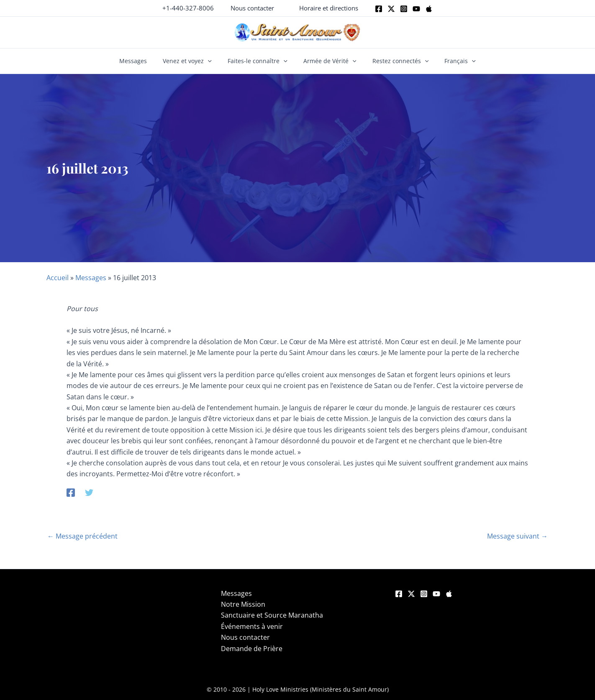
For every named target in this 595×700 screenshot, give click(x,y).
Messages (143, 61)
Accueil (58, 278)
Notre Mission (243, 604)
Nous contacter (245, 637)
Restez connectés (394, 61)
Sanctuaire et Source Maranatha (272, 615)
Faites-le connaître (260, 61)
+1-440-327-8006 (188, 8)
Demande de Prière (252, 649)
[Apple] (429, 9)
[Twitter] (391, 9)
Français (450, 61)
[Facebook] (379, 9)
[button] (252, 8)
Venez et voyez (193, 61)
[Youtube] (416, 9)
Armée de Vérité (328, 61)
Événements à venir (252, 626)
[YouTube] (436, 594)
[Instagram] (404, 9)
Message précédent (82, 536)
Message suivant (517, 536)
